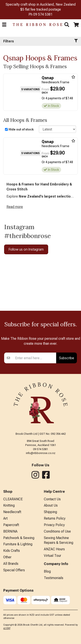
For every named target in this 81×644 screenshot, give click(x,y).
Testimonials (54, 578)
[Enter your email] (35, 358)
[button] (4, 25)
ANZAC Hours (54, 549)
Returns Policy (55, 518)
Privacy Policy (54, 525)
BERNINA (10, 531)
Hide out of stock (21, 129)
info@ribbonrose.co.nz (41, 453)
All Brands (11, 564)
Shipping (50, 512)
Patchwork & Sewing (19, 538)
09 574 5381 (43, 14)
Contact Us (52, 499)
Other (7, 557)
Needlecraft (12, 512)
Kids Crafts (12, 551)
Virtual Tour (52, 556)
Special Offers (14, 570)
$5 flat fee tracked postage (41, 9)
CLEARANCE (13, 499)
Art (5, 518)
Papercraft (11, 525)
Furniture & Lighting (18, 544)
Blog (47, 571)
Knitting (9, 505)
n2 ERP (7, 628)
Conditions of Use (57, 531)
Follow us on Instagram (26, 249)
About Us (51, 505)
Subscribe (67, 358)
